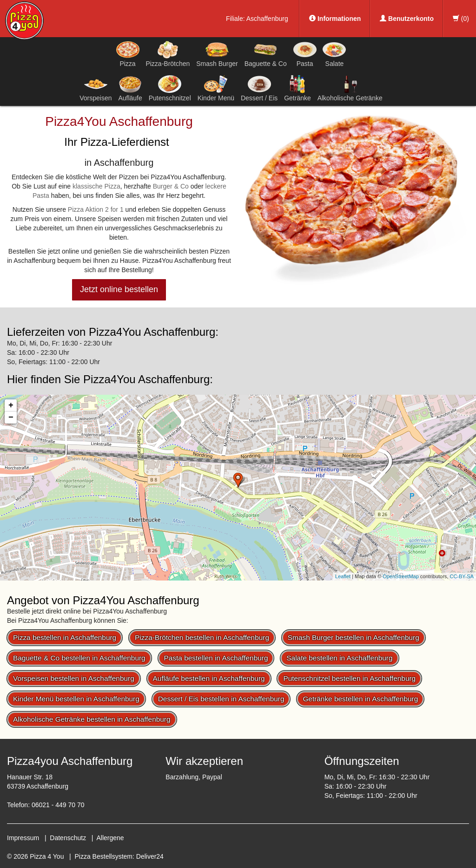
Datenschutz (68, 838)
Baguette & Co (266, 54)
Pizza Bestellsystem (104, 856)
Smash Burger (217, 54)
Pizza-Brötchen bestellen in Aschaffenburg (202, 637)
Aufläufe (130, 88)
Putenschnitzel (170, 88)
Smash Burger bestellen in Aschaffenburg (354, 637)
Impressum (23, 838)
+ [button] (11, 405)
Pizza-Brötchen (168, 54)
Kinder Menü (216, 88)
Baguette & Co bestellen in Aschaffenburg (79, 658)
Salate (334, 54)
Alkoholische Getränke (350, 88)
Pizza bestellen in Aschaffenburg (65, 637)
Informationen (335, 19)
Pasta (305, 54)
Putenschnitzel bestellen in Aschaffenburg (349, 678)
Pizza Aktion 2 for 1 (96, 209)
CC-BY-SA (462, 576)
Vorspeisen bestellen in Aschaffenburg (74, 678)
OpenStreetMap (401, 576)
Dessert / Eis (259, 88)
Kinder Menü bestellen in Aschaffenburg (76, 699)
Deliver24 (150, 856)
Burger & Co (171, 186)
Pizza (128, 54)
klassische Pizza (96, 186)
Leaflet (343, 576)
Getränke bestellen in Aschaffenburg (360, 699)
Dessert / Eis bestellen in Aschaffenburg (221, 699)
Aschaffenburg (267, 19)
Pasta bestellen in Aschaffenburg (216, 658)
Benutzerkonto (407, 19)
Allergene (110, 838)
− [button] (11, 418)
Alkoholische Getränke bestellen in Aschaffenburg (92, 719)
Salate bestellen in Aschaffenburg (339, 658)
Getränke (297, 88)
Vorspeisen (96, 88)
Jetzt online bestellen (119, 289)
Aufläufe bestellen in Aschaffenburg (209, 678)
